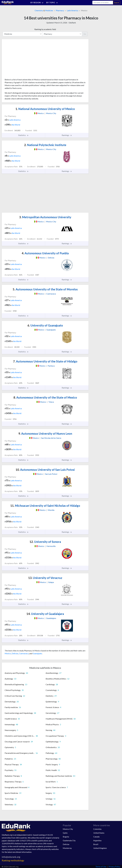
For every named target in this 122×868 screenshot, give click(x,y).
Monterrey (67, 848)
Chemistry (39, 10)
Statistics (23, 135)
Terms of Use (101, 867)
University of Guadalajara (45, 614)
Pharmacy (60, 10)
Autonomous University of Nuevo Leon (45, 434)
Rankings (67, 135)
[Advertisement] (23, 60)
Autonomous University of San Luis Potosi (45, 470)
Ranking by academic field (45, 29)
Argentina (97, 840)
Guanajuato (37, 653)
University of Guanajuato (45, 325)
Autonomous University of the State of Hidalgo (45, 361)
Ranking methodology (13, 860)
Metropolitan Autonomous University (45, 217)
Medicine (49, 10)
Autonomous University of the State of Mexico (45, 397)
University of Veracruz (45, 578)
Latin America (72, 10)
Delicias (15, 653)
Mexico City (68, 829)
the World (16, 125)
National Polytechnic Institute (45, 145)
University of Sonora (45, 542)
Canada (96, 837)
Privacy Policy (114, 867)
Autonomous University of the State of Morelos (45, 289)
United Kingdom (100, 848)
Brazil (96, 844)
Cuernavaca (24, 653)
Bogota (66, 837)
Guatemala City (69, 840)
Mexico (8, 653)
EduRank (72, 23)
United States (99, 833)
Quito (65, 833)
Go (85, 34)
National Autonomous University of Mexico (45, 109)
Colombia (97, 829)
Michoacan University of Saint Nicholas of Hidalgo (45, 506)
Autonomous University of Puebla (45, 253)
